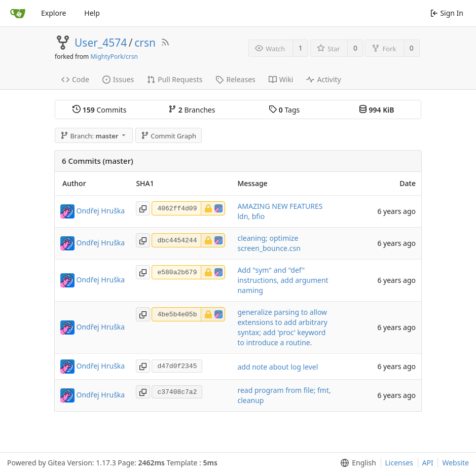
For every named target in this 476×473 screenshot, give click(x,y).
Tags (284, 110)
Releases (235, 79)
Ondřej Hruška (101, 211)
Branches (192, 110)
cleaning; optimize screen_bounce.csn (269, 243)
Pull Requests (175, 79)
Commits (99, 110)
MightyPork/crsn (114, 57)
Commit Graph (169, 136)
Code (75, 79)
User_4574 (101, 43)
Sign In (447, 13)
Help (92, 13)
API (428, 463)
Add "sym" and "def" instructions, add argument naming (283, 280)
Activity (323, 79)
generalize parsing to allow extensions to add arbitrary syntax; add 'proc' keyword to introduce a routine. (282, 327)
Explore (53, 13)
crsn (145, 43)
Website (455, 463)
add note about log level (278, 367)
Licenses (399, 463)
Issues (118, 79)
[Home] (18, 13)
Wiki (281, 79)
